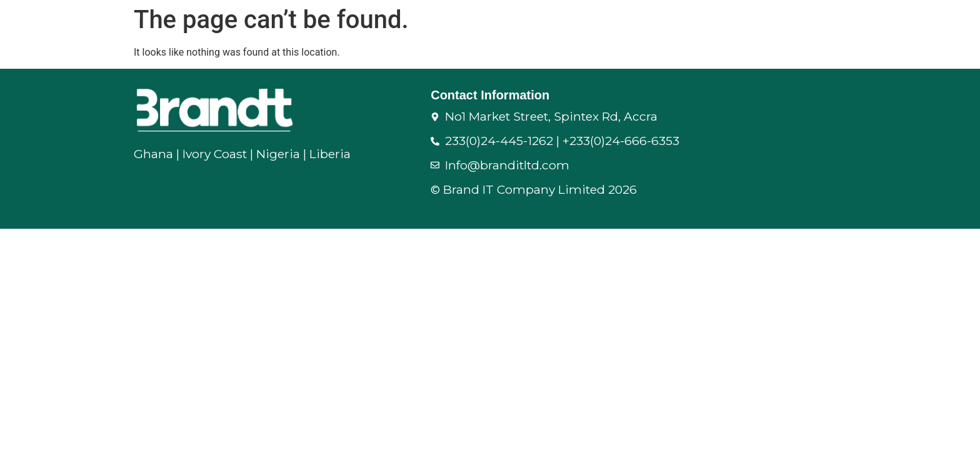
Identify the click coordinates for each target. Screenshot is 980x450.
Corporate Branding (912, 23)
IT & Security (794, 23)
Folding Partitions (682, 23)
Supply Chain (570, 23)
